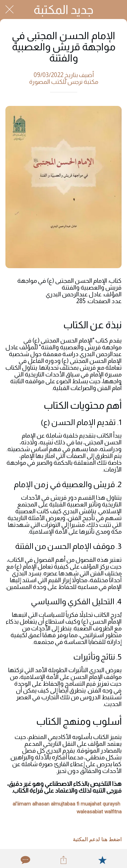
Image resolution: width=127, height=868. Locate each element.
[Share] (63, 860)
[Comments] (25, 860)
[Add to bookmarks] (102, 860)
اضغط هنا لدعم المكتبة (97, 839)
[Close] (9, 10)
